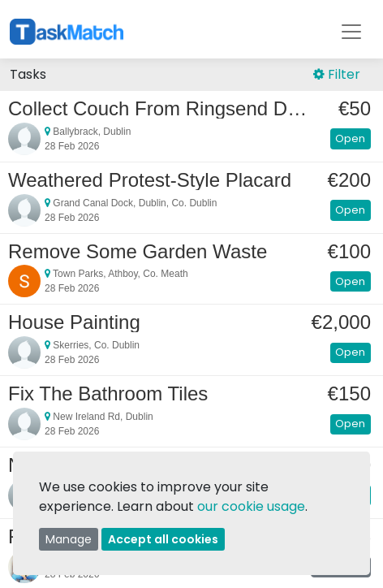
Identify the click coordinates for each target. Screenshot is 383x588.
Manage (69, 539)
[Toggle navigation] (351, 32)
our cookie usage (251, 506)
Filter (337, 74)
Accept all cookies (163, 539)
